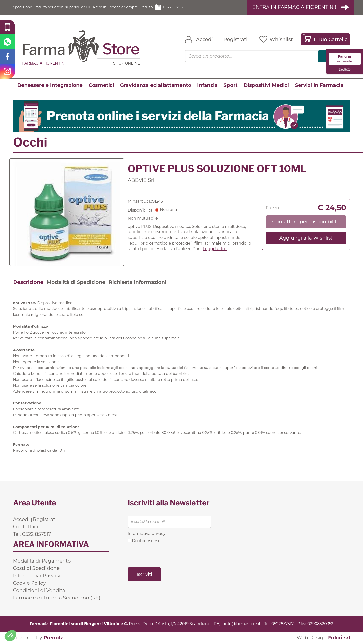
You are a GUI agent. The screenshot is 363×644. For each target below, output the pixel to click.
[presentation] (165, 555)
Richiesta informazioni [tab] (138, 282)
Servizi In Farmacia (319, 85)
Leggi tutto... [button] (215, 249)
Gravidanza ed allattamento (156, 85)
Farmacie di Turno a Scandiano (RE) (57, 598)
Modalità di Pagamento (42, 561)
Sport (230, 85)
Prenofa (53, 638)
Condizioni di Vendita (39, 591)
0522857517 (283, 624)
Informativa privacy (147, 534)
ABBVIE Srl (141, 180)
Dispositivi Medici (266, 85)
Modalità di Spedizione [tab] (76, 282)
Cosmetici (101, 85)
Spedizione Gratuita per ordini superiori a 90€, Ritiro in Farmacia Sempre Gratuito (93, 7)
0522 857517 (195, 7)
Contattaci (26, 527)
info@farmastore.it (242, 624)
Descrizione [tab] (28, 282)
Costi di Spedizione (36, 568)
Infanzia (207, 85)
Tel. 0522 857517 (32, 534)
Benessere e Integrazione (50, 85)
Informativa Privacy (37, 576)
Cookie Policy (29, 583)
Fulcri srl (339, 638)
